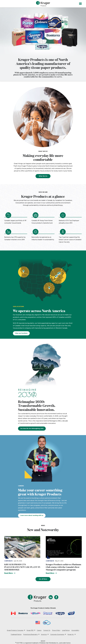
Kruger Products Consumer (15, 631)
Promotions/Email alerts (31, 635)
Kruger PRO (30, 631)
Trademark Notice (16, 635)
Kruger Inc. (71, 635)
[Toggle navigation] (80, 4)
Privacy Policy (56, 631)
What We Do (43, 176)
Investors (44, 635)
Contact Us (47, 631)
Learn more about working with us (32, 516)
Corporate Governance (57, 635)
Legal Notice (66, 631)
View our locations (21, 333)
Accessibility (75, 631)
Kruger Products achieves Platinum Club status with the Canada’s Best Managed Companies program (63, 567)
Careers (39, 631)
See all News (43, 579)
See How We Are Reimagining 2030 (32, 429)
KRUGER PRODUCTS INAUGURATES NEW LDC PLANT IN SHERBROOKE (22, 567)
